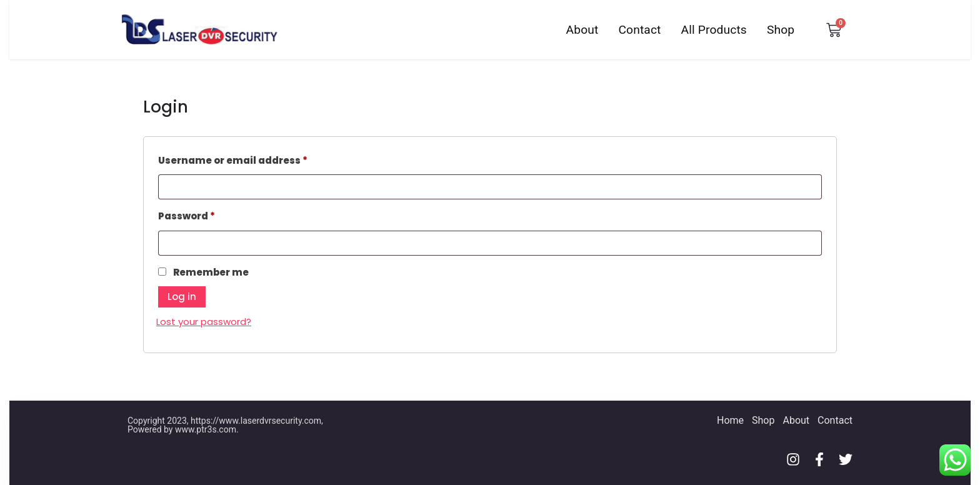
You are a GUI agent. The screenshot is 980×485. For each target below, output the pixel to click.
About (582, 30)
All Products (714, 30)
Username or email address (256, 159)
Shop (781, 30)
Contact (639, 30)
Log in (182, 297)
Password (210, 215)
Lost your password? (204, 322)
